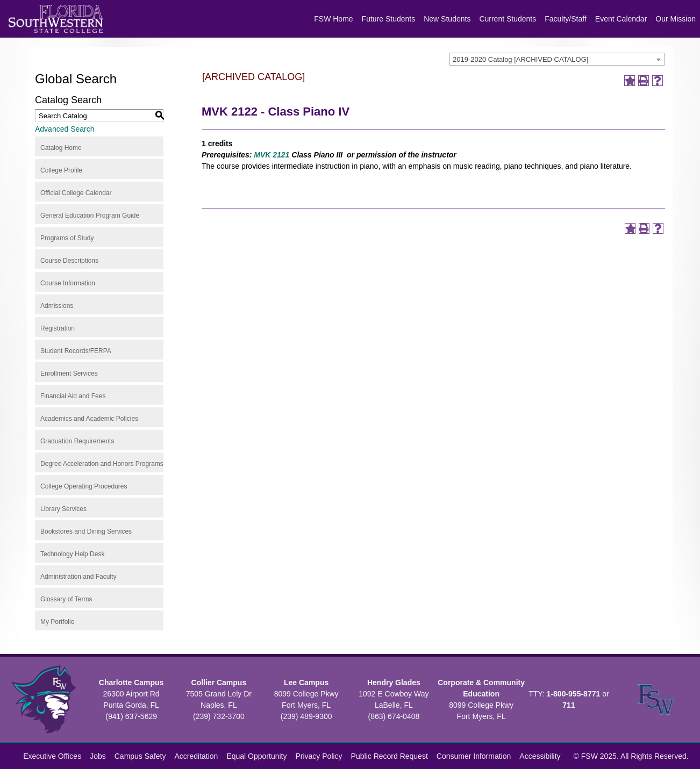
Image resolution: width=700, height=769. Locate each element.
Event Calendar (621, 19)
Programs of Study (67, 238)
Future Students (389, 19)
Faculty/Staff (566, 19)
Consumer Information (474, 756)
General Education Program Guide (90, 215)
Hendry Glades (394, 682)
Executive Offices (52, 756)
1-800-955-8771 (574, 694)
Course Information (68, 283)
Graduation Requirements (77, 441)
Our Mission (676, 19)
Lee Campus (306, 682)
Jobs (98, 756)
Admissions (57, 306)
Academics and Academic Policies (89, 419)
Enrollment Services (69, 373)
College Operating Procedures (84, 486)
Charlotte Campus (131, 682)
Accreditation (196, 756)
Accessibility (540, 756)
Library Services (63, 509)
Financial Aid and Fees (73, 396)
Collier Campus (219, 682)
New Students (447, 19)
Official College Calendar (76, 193)
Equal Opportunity (256, 756)
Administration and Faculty (78, 577)
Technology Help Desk (72, 554)
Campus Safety (140, 756)
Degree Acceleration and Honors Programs (102, 464)
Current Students (508, 19)
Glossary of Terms (66, 599)
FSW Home (333, 19)
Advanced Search (65, 129)
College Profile (61, 170)
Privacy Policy (319, 756)
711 (569, 705)
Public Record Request (390, 756)
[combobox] (557, 59)
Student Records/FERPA (76, 351)
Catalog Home (61, 148)
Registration (58, 328)
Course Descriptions (69, 261)
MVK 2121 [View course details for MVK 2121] (272, 155)
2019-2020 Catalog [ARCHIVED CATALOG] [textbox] (520, 59)
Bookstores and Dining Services (86, 531)
